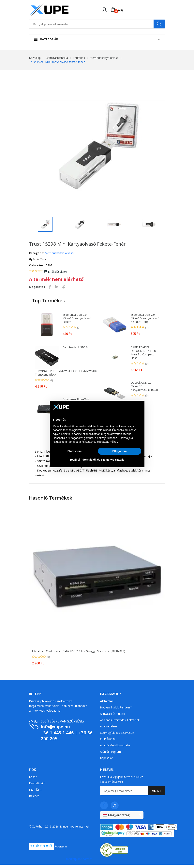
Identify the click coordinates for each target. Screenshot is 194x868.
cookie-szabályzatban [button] (87, 434)
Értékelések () (57, 275)
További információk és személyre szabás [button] (97, 460)
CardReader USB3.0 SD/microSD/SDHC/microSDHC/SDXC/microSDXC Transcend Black (63, 364)
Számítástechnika (57, 58)
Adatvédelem (108, 729)
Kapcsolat (106, 761)
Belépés (34, 799)
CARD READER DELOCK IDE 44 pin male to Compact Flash (143, 356)
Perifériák (79, 58)
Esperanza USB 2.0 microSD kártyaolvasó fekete (77, 322)
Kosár (33, 780)
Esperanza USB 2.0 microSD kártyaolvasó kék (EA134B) (145, 322)
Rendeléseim (37, 787)
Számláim (35, 793)
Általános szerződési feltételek (120, 723)
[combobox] (122, 818)
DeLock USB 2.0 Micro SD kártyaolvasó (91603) (144, 390)
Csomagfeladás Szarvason (117, 736)
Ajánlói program (110, 755)
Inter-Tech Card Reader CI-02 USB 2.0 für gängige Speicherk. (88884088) (79, 655)
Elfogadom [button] (119, 451)
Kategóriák (46, 39)
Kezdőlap (35, 58)
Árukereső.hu (61, 850)
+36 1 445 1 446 (57, 736)
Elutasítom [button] (75, 451)
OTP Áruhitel (108, 742)
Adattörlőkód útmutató (115, 748)
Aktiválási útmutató (113, 717)
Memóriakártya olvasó (104, 58)
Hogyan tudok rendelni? (116, 711)
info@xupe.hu (55, 730)
